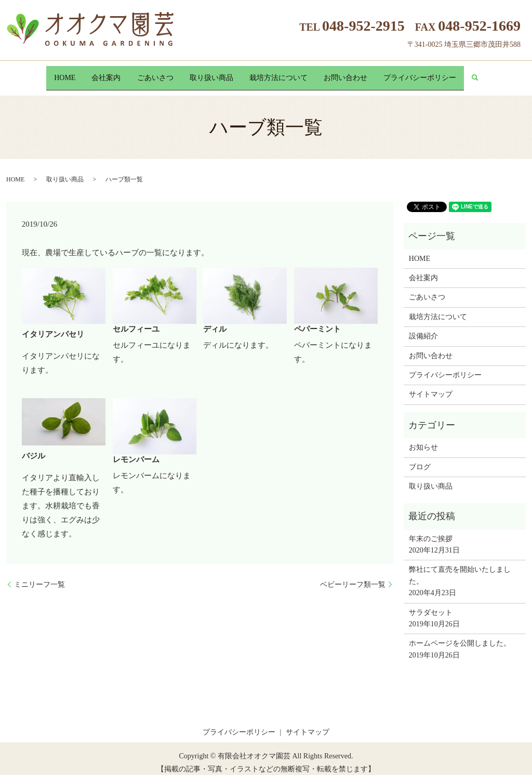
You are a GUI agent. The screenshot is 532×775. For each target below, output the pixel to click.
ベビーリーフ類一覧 (353, 576)
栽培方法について (284, 74)
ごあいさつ (150, 74)
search (501, 74)
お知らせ (423, 439)
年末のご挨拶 (431, 530)
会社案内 (95, 74)
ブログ (420, 459)
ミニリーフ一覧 (39, 576)
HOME (48, 74)
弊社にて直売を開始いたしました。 (460, 567)
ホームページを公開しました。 (460, 635)
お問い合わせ (357, 74)
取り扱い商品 (211, 74)
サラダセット (431, 604)
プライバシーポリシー (437, 74)
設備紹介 (423, 328)
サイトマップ (431, 386)
